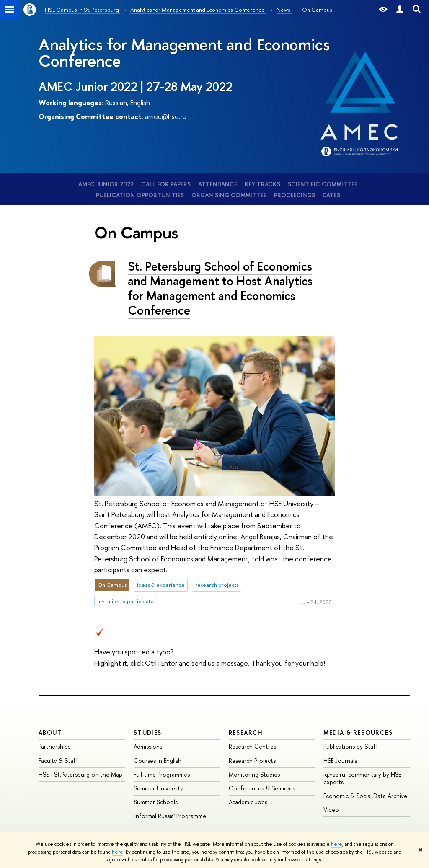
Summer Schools (156, 802)
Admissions (148, 746)
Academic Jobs (248, 802)
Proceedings (295, 195)
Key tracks (262, 184)
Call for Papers (166, 184)
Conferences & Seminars (262, 788)
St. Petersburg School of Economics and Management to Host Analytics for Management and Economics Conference (220, 288)
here (337, 844)
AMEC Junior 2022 (106, 184)
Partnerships (54, 746)
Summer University (158, 788)
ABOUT (50, 732)
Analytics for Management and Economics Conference (184, 52)
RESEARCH (246, 732)
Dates (331, 195)
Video (331, 810)
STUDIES (148, 732)
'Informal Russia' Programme (170, 816)
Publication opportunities (140, 195)
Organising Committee (229, 195)
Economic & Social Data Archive (365, 796)
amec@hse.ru (166, 116)
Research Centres (252, 746)
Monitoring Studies (254, 774)
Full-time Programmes (162, 774)
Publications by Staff (351, 746)
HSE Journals (340, 761)
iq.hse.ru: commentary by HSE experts (362, 778)
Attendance (218, 184)
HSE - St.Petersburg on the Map (80, 774)
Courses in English (158, 761)
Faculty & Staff (58, 761)
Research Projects (252, 761)
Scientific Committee (323, 184)
